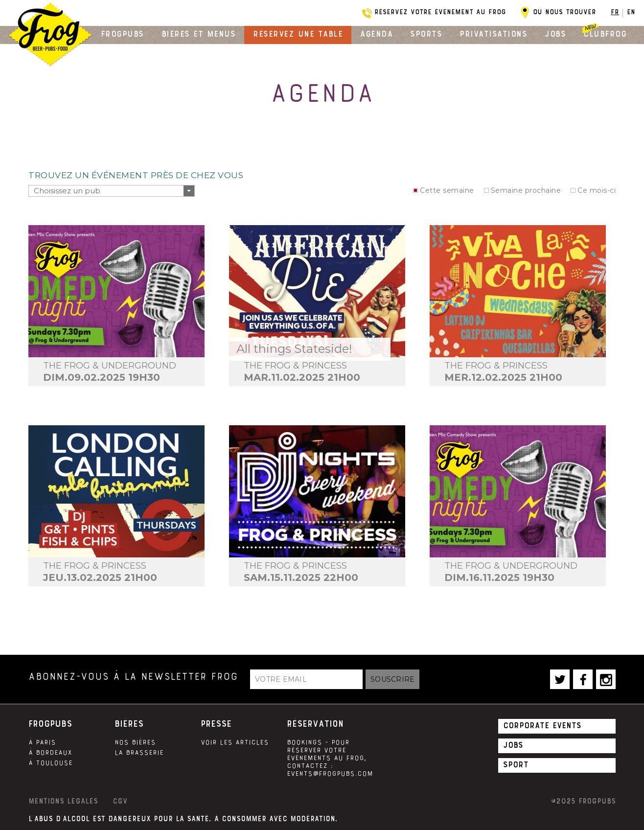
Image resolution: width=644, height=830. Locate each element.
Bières (129, 724)
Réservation (315, 724)
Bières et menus (199, 34)
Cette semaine (447, 190)
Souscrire (392, 679)
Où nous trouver (564, 12)
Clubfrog (605, 34)
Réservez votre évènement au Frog (440, 12)
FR (615, 12)
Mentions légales (63, 801)
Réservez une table (298, 34)
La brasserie (139, 753)
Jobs (555, 34)
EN (631, 12)
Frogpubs (122, 34)
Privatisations (493, 34)
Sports (426, 34)
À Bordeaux (50, 753)
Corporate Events (542, 725)
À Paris (42, 742)
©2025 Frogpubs (583, 801)
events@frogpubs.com (330, 774)
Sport (516, 764)
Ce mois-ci (597, 190)
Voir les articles (235, 742)
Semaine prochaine (526, 190)
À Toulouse (50, 763)
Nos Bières (135, 742)
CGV (120, 801)
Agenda (376, 34)
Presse (216, 724)
